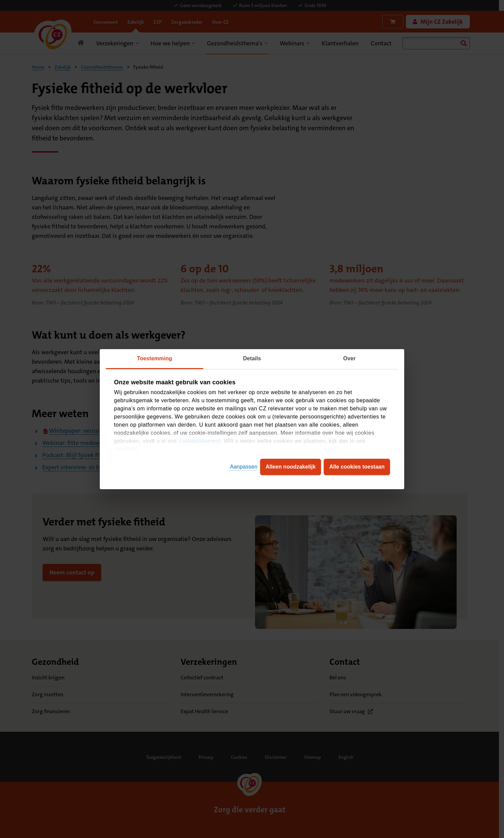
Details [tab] (252, 358)
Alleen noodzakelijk (291, 467)
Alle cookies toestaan (357, 467)
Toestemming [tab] (155, 358)
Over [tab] (350, 358)
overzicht (126, 449)
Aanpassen (244, 467)
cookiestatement (200, 441)
